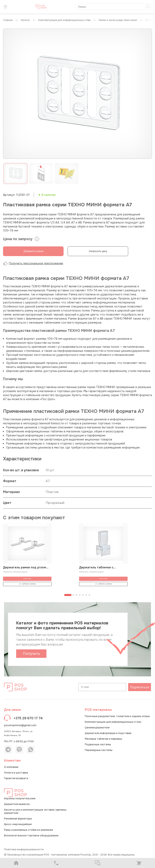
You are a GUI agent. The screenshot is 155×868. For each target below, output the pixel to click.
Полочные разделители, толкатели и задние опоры (117, 716)
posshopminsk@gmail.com (20, 725)
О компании (11, 767)
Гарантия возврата (16, 778)
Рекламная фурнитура (18, 819)
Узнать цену (27, 579)
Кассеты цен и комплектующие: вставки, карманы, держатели (35, 811)
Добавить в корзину (27, 584)
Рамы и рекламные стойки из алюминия (28, 830)
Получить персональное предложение (33, 263)
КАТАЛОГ (25, 20)
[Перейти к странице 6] (86, 595)
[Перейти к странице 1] (68, 595)
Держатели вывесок (17, 804)
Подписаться (140, 687)
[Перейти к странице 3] (76, 595)
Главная (8, 20)
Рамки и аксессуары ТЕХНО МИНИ (118, 20)
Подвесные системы (98, 744)
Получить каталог (31, 655)
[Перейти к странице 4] (80, 595)
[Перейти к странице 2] (73, 595)
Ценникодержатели (97, 728)
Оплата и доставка (16, 773)
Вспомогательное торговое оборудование (31, 836)
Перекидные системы (99, 750)
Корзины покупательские (20, 798)
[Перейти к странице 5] (83, 595)
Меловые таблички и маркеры (103, 739)
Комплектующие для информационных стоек (64, 20)
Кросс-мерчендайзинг (18, 824)
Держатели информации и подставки (108, 733)
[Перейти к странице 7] (89, 595)
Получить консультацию (15, 572)
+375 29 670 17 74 (28, 718)
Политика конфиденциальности (24, 849)
